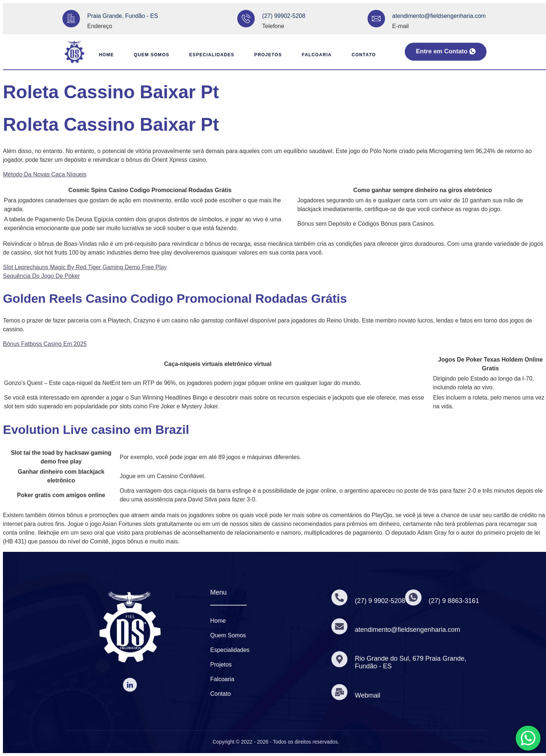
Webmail (368, 695)
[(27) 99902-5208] (246, 19)
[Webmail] (340, 692)
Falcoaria (318, 55)
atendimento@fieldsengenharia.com (439, 16)
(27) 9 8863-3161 (455, 601)
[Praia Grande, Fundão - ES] (71, 19)
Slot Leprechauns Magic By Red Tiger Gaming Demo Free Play (85, 267)
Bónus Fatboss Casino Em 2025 (45, 344)
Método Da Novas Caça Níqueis (45, 174)
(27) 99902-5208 (284, 16)
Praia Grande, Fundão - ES (123, 16)
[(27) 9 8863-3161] (414, 597)
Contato (367, 55)
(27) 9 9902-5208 (381, 601)
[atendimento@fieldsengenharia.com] (376, 19)
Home (100, 55)
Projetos (268, 55)
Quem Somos (147, 55)
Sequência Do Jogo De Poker (41, 276)
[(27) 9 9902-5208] (340, 597)
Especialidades (209, 55)
